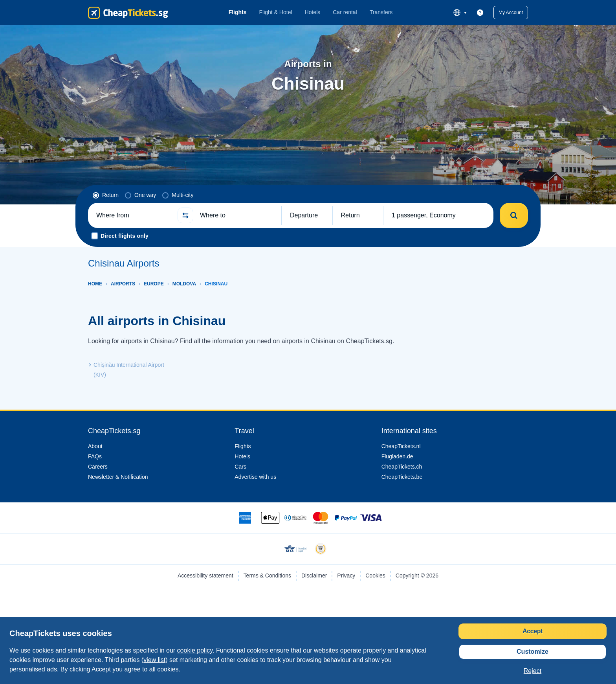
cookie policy (207, 650)
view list (209, 660)
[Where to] (237, 215)
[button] (509, 13)
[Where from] (134, 215)
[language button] (457, 13)
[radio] (106, 195)
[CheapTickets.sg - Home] (128, 13)
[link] (477, 13)
